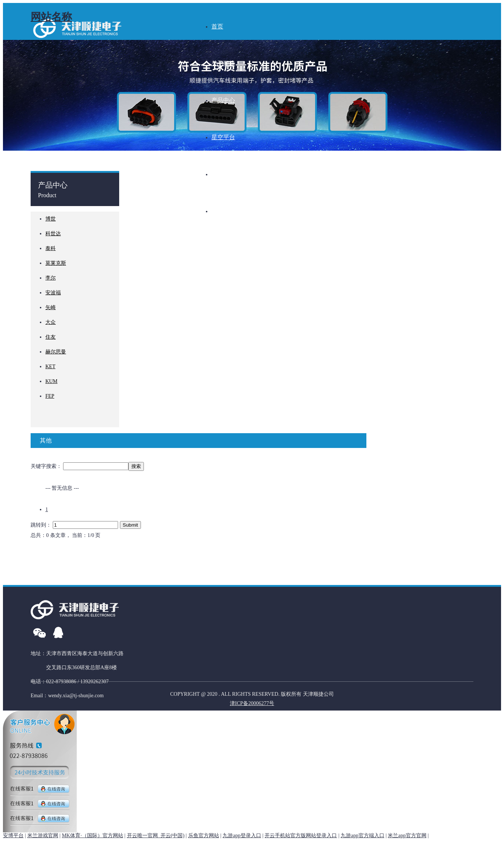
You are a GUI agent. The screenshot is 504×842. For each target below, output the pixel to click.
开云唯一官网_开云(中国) (156, 836)
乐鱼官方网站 (204, 836)
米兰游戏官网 (43, 836)
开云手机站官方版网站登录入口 (301, 836)
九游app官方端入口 (362, 836)
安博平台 (13, 836)
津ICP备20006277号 (252, 703)
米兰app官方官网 (407, 836)
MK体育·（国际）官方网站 (93, 836)
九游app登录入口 (242, 836)
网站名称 (51, 17)
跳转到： (42, 525)
